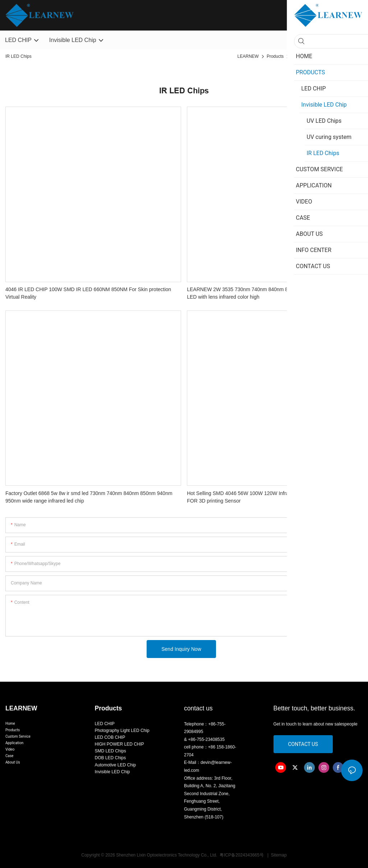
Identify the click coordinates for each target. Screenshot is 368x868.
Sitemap (278, 855)
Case (9, 756)
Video (10, 749)
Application (14, 743)
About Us (13, 762)
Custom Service (18, 736)
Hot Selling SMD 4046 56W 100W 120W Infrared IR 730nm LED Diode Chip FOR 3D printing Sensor (272, 497)
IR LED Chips (348, 56)
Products (275, 56)
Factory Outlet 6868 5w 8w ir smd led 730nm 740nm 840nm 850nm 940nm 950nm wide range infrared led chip (89, 497)
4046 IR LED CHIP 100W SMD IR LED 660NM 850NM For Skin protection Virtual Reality (88, 293)
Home (10, 724)
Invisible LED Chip (309, 56)
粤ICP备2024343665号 (242, 855)
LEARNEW (248, 56)
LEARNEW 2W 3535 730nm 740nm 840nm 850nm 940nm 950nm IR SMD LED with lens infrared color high (270, 293)
